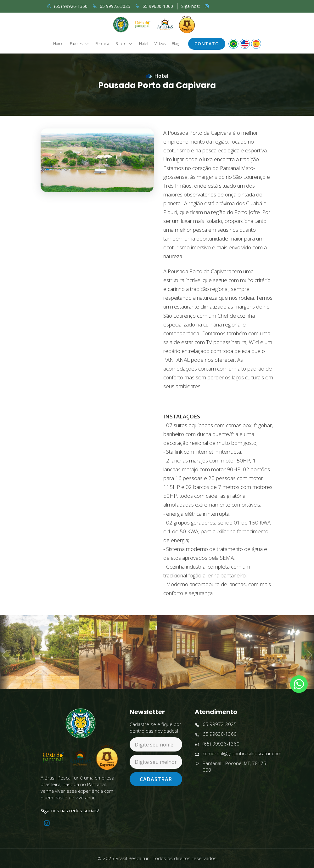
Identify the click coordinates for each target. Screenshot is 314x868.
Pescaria (102, 44)
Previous (5, 672)
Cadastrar (156, 779)
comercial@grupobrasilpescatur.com (238, 754)
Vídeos (160, 44)
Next (309, 672)
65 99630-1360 (154, 6)
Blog (175, 44)
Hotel (144, 44)
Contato (207, 44)
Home (58, 44)
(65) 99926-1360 (67, 6)
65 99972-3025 (111, 6)
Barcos (124, 44)
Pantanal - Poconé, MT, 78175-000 (231, 767)
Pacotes (79, 44)
